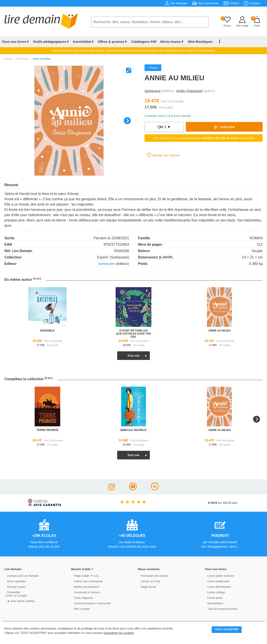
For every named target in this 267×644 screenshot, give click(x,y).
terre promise (47, 430)
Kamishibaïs (214, 603)
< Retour (153, 68)
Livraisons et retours (85, 592)
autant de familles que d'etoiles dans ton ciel (133, 334)
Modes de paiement (85, 587)
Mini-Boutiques (198, 42)
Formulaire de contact (153, 576)
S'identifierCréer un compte (16, 594)
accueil (8, 59)
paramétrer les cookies (118, 633)
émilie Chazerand (189, 91)
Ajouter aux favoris (163, 155)
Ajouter (224, 127)
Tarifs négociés (82, 598)
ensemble (48, 331)
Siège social (147, 587)
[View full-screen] (129, 70)
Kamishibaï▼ (84, 42)
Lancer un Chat (149, 581)
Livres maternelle (217, 581)
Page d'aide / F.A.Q (85, 576)
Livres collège (214, 592)
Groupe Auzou (15, 587)
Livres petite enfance (219, 576)
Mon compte (80, 609)
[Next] (127, 121)
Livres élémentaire (217, 587)
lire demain (22, 59)
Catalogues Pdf (143, 42)
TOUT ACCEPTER (227, 629)
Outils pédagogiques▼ (51, 42)
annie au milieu (220, 331)
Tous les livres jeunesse (221, 609)
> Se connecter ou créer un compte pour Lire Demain (204, 138)
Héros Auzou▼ (171, 42)
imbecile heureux (133, 430)
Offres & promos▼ (113, 42)
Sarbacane (153, 91)
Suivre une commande (86, 581)
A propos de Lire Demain (21, 576)
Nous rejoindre (15, 581)
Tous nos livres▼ (16, 42)
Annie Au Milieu (42, 59)
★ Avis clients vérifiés (19, 601)
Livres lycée (213, 598)
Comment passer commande (90, 603)
